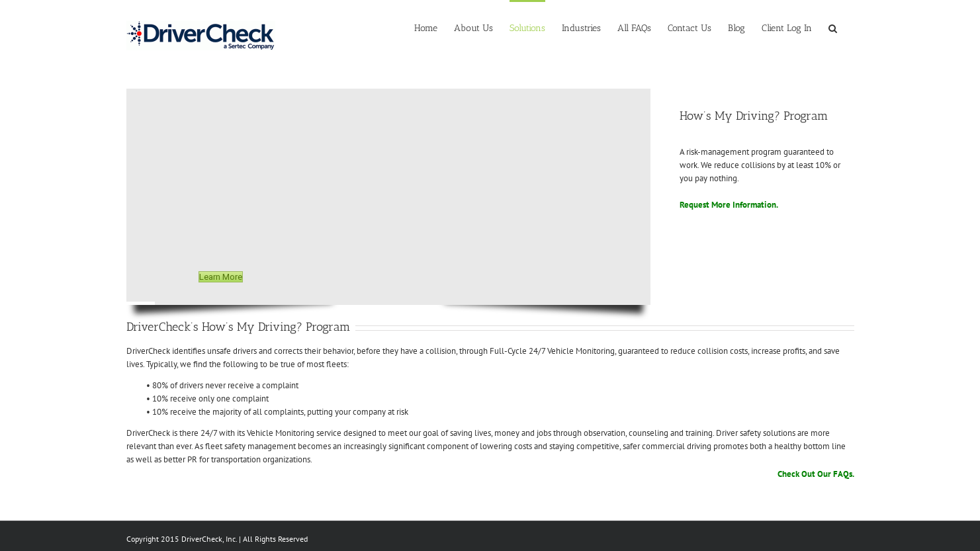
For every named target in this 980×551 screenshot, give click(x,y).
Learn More (221, 277)
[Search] (833, 27)
